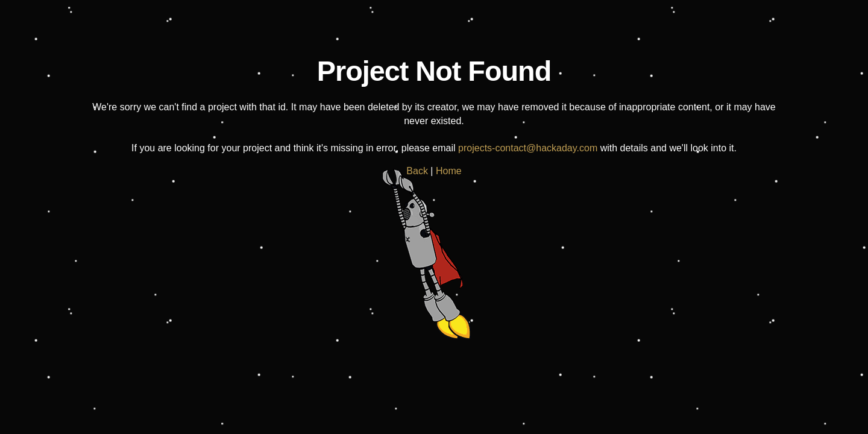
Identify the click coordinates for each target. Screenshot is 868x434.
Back (417, 171)
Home (449, 171)
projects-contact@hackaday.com (528, 148)
